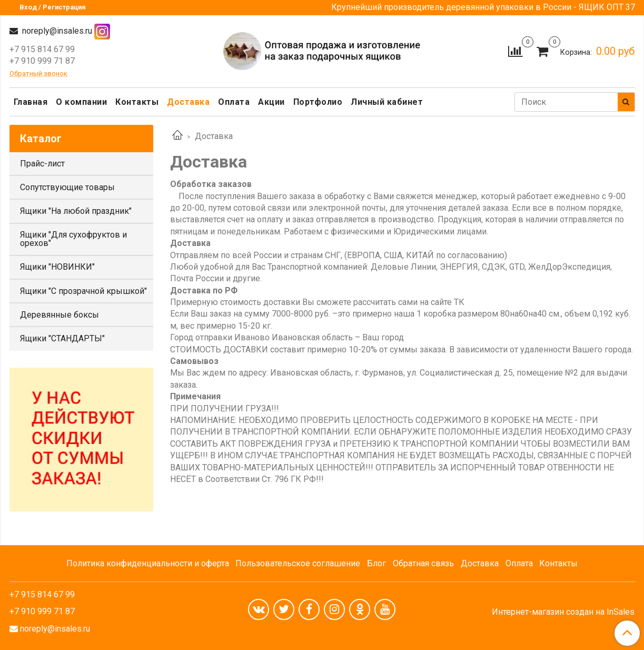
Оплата (234, 102)
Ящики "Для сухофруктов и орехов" (73, 239)
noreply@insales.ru (56, 31)
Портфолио (318, 102)
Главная (31, 102)
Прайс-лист (42, 164)
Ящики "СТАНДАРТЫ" (62, 338)
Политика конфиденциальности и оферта (148, 563)
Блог (377, 563)
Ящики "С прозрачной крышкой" (83, 291)
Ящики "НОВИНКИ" (57, 267)
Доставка (188, 102)
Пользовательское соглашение (298, 563)
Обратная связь (423, 563)
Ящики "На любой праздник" (76, 211)
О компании (81, 102)
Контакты (137, 102)
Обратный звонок (38, 74)
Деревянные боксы (60, 315)
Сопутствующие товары (67, 187)
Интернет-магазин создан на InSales (563, 612)
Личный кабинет (387, 102)
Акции (271, 102)
